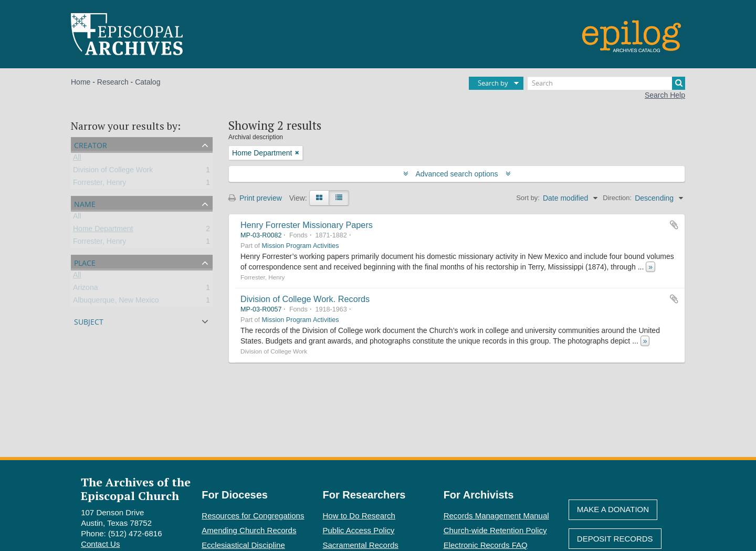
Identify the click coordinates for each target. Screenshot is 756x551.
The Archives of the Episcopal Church (136, 488)
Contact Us (100, 544)
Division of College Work (113, 172)
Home (81, 82)
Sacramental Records (361, 545)
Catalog (148, 82)
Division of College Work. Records (305, 299)
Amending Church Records (249, 530)
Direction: (617, 198)
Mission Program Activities (301, 246)
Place (85, 262)
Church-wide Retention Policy (495, 530)
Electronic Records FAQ (486, 545)
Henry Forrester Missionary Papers (307, 225)
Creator (91, 144)
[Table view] (339, 198)
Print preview (255, 198)
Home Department (103, 231)
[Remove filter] (297, 153)
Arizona (85, 289)
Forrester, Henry (99, 184)
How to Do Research (359, 516)
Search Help (665, 95)
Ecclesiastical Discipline (243, 545)
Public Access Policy (359, 530)
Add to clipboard (674, 225)
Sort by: (528, 198)
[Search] (606, 83)
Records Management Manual (496, 516)
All (77, 159)
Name (85, 203)
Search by (493, 83)
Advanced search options (457, 174)
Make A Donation (613, 509)
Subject (89, 321)
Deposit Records (615, 539)
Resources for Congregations (253, 516)
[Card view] (319, 198)
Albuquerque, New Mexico (116, 302)
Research (113, 82)
